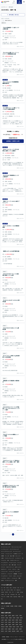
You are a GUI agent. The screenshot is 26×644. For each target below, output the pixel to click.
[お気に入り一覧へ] (14, 2)
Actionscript (12, 594)
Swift (18, 588)
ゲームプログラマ (4, 563)
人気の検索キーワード (6, 639)
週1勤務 (8, 606)
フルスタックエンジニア (9, 558)
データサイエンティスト (9, 580)
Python (7, 588)
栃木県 (13, 620)
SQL (16, 594)
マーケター (20, 574)
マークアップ (11, 572)
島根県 (10, 627)
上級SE (2, 558)
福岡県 (10, 616)
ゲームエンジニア (9, 554)
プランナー (19, 565)
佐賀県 (17, 629)
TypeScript (15, 597)
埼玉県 (17, 616)
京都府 (13, 625)
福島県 (6, 620)
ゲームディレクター (13, 563)
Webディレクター (18, 567)
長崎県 (20, 629)
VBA (10, 592)
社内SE (2, 580)
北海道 (7, 618)
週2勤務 (12, 606)
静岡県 (2, 625)
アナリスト (3, 567)
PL (22, 554)
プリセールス (4, 560)
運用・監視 (14, 565)
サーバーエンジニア (17, 551)
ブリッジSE (7, 556)
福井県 (10, 622)
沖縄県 (18, 631)
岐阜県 (20, 622)
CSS (15, 590)
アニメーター (17, 572)
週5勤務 (3, 608)
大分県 (6, 631)
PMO (8, 560)
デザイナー (14, 569)
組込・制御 (12, 556)
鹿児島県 (14, 631)
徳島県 (2, 629)
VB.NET (6, 592)
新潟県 (20, 620)
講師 (16, 580)
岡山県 (14, 627)
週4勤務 (20, 606)
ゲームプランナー (4, 565)
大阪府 (6, 616)
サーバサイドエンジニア (6, 547)
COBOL (3, 594)
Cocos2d (8, 590)
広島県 (18, 627)
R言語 (19, 597)
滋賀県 (10, 625)
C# (21, 588)
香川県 (6, 629)
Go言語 (8, 597)
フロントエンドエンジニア (16, 547)
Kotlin (11, 597)
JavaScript (14, 588)
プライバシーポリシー (14, 637)
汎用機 (2, 556)
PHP (4, 588)
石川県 (6, 622)
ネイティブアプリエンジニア (7, 551)
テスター (3, 554)
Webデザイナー (4, 569)
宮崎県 (10, 631)
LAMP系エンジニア (17, 554)
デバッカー (20, 563)
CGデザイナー (4, 574)
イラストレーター (4, 572)
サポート (9, 578)
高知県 (13, 629)
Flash (19, 569)
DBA (10, 565)
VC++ (13, 592)
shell (19, 594)
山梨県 (13, 622)
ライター (11, 576)
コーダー (10, 569)
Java (2, 588)
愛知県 (13, 616)
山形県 (2, 620)
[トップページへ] (5, 2)
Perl (5, 590)
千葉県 (20, 616)
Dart (2, 599)
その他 (21, 631)
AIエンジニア (18, 556)
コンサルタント (18, 558)
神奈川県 (3, 618)
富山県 (2, 622)
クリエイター (10, 574)
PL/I (6, 594)
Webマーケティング (10, 567)
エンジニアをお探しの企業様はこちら (18, 639)
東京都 (2, 616)
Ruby (11, 588)
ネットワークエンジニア (14, 549)
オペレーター (19, 576)
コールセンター (15, 578)
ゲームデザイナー (4, 576)
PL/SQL (22, 592)
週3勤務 (16, 606)
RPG (8, 594)
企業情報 (3, 637)
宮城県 (18, 618)
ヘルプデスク (4, 578)
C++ (23, 588)
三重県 (6, 625)
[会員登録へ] (19, 2)
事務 (19, 578)
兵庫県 (17, 625)
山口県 (21, 627)
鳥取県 (7, 627)
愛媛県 (10, 629)
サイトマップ (22, 637)
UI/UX (14, 576)
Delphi (18, 592)
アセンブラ (3, 597)
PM (23, 558)
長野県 (17, 622)
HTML (12, 590)
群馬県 (17, 620)
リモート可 (3, 606)
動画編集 (15, 574)
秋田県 (21, 618)
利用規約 (8, 637)
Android (2, 592)
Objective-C (19, 590)
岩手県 (14, 618)
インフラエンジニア (5, 549)
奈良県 (20, 625)
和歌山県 (3, 627)
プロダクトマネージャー (15, 560)
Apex (22, 597)
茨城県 (10, 620)
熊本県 (2, 631)
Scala (2, 590)
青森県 (10, 618)
